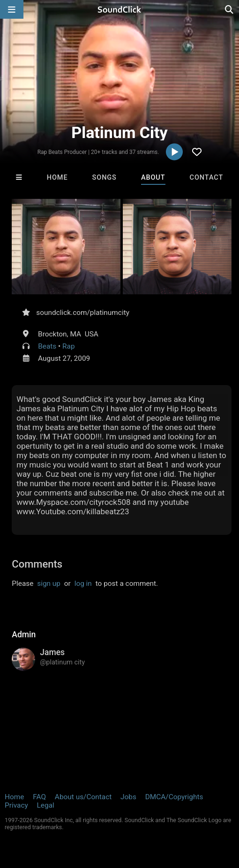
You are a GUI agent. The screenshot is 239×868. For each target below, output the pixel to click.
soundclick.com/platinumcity (83, 313)
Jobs (128, 797)
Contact (207, 178)
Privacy (16, 805)
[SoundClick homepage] (119, 9)
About (153, 178)
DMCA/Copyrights (174, 797)
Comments (37, 564)
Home (57, 178)
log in (83, 584)
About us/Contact (83, 797)
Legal (46, 805)
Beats (47, 346)
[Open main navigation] (12, 9)
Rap (69, 346)
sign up (49, 584)
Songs (105, 178)
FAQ (39, 797)
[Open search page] (230, 9)
